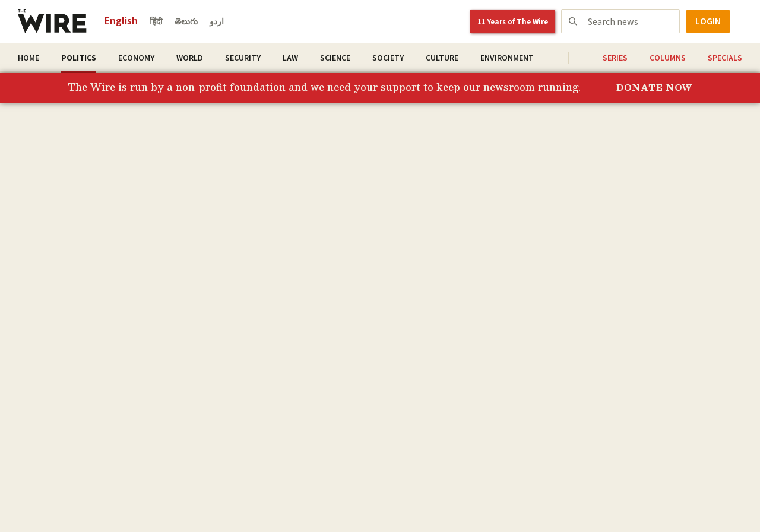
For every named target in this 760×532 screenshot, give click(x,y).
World (190, 58)
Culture (442, 58)
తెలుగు (186, 22)
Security (243, 58)
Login (708, 21)
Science (335, 58)
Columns (668, 58)
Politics (79, 58)
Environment (507, 58)
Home (28, 58)
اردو (217, 22)
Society (388, 58)
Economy (136, 58)
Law (290, 58)
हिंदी (156, 22)
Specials (725, 58)
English (121, 21)
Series (615, 58)
